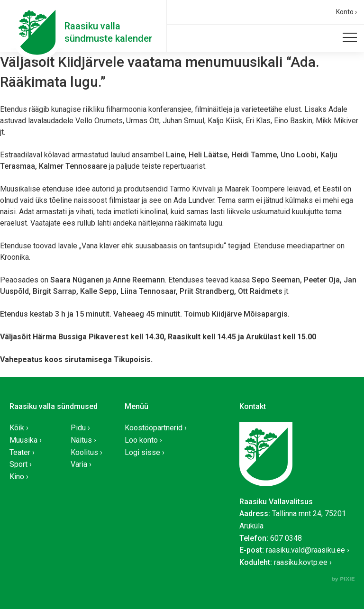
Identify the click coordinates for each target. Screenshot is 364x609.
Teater (20, 452)
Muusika (23, 440)
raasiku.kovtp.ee (301, 562)
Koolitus (84, 452)
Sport (18, 464)
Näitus (81, 440)
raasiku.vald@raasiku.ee (305, 550)
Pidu (78, 428)
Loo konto (141, 440)
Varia (79, 464)
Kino (17, 477)
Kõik (17, 428)
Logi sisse (142, 452)
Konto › (346, 12)
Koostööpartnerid (154, 428)
